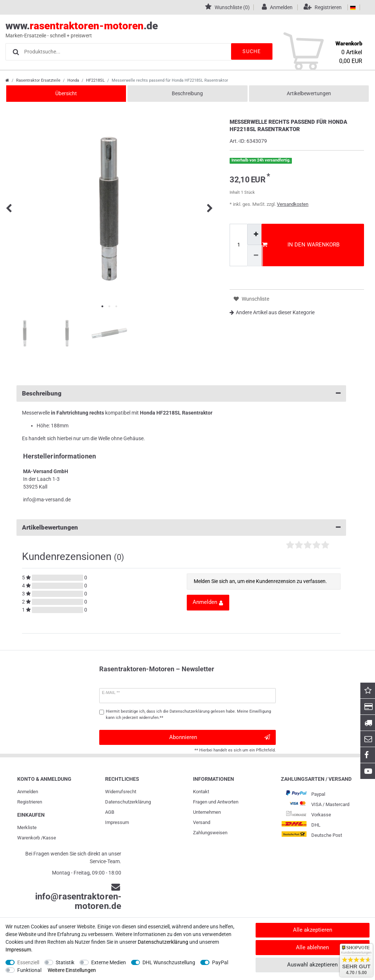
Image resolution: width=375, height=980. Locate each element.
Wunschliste (251, 299)
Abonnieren (220, 737)
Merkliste (27, 827)
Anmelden (28, 792)
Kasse (49, 838)
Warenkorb (29, 838)
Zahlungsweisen (210, 833)
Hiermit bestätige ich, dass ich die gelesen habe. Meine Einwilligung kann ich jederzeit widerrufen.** (188, 714)
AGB (110, 812)
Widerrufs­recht (121, 792)
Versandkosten (293, 204)
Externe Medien (109, 962)
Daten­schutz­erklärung (128, 802)
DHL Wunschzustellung (169, 962)
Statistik (65, 962)
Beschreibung (187, 93)
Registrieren (30, 802)
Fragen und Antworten (216, 802)
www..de (179, 30)
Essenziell (28, 962)
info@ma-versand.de (47, 500)
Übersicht (66, 93)
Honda (73, 80)
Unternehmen (207, 812)
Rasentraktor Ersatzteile (38, 80)
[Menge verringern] (255, 255)
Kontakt (201, 792)
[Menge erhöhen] (255, 234)
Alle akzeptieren (313, 930)
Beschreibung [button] (181, 394)
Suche (250, 51)
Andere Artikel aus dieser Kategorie (272, 312)
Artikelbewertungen (309, 93)
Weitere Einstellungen (72, 970)
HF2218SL (95, 80)
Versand (202, 822)
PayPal (220, 962)
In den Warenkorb (301, 245)
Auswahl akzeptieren (312, 965)
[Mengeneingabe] (238, 245)
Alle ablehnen (312, 947)
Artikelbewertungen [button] (181, 528)
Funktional (29, 970)
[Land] (353, 7)
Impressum (117, 822)
